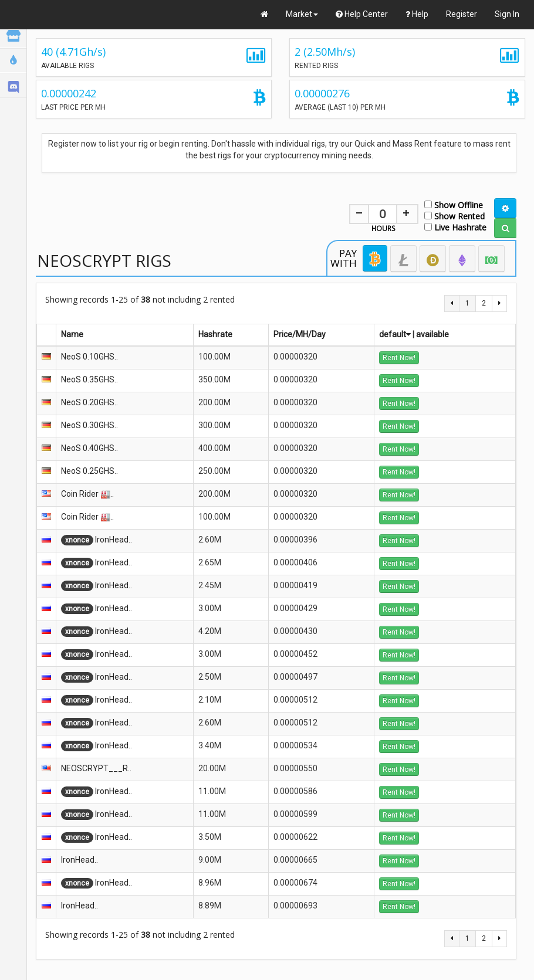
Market (302, 14)
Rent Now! (399, 358)
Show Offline (454, 204)
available (432, 334)
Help (417, 14)
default (395, 334)
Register (462, 14)
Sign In (507, 14)
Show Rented (454, 216)
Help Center (362, 14)
